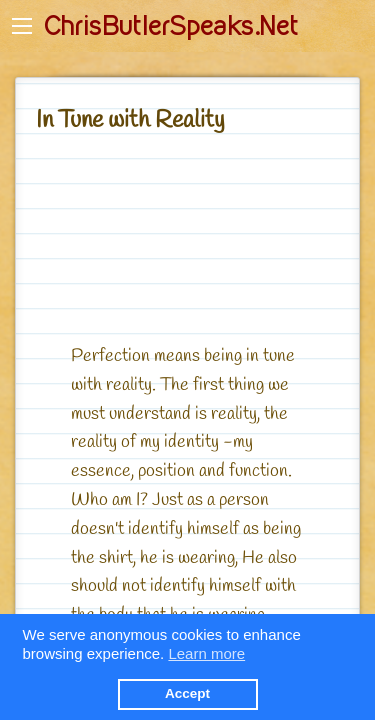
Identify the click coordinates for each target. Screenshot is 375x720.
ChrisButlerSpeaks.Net (171, 26)
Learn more (206, 653)
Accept (187, 693)
